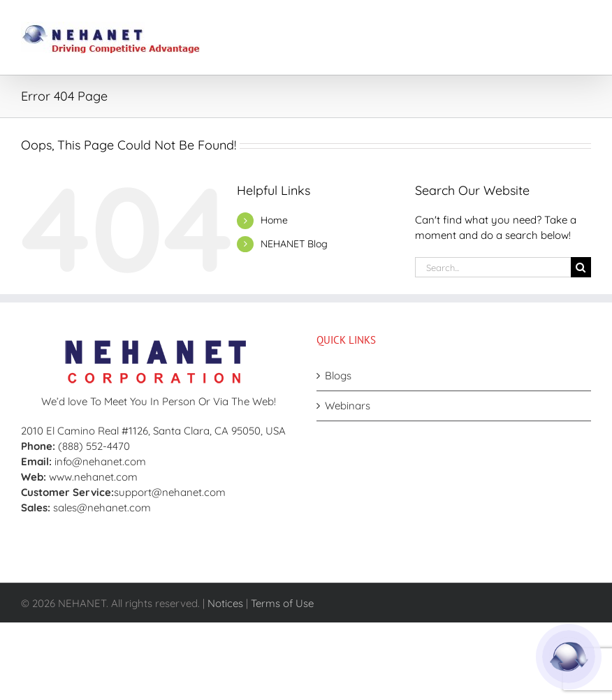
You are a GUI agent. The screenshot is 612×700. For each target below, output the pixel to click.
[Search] (581, 267)
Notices (225, 603)
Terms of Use (282, 603)
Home (274, 220)
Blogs (338, 375)
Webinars (348, 406)
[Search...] (493, 267)
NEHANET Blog (294, 244)
